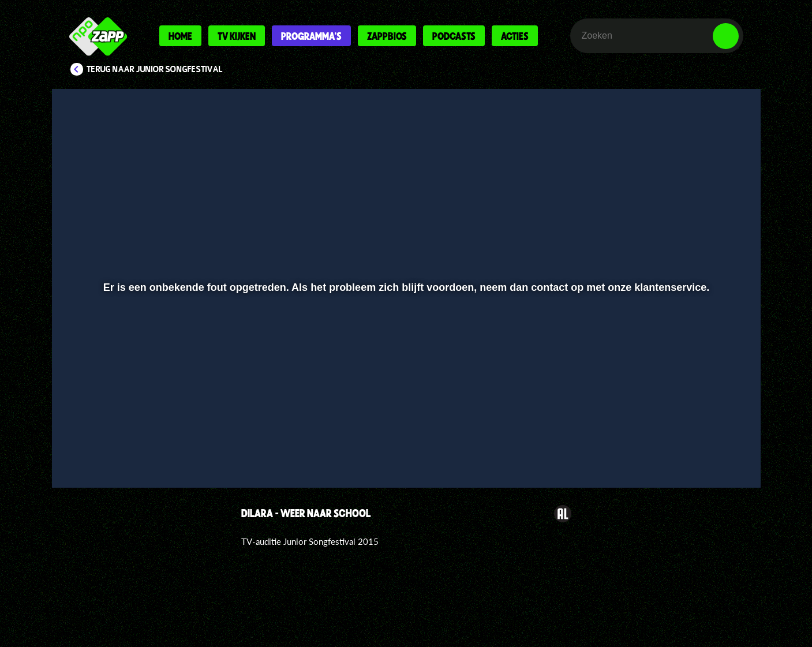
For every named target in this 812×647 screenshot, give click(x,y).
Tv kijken (237, 36)
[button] (98, 448)
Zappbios (387, 36)
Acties (515, 36)
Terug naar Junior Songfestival (155, 69)
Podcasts (454, 36)
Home (180, 36)
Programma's (311, 36)
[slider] (404, 425)
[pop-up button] (690, 448)
